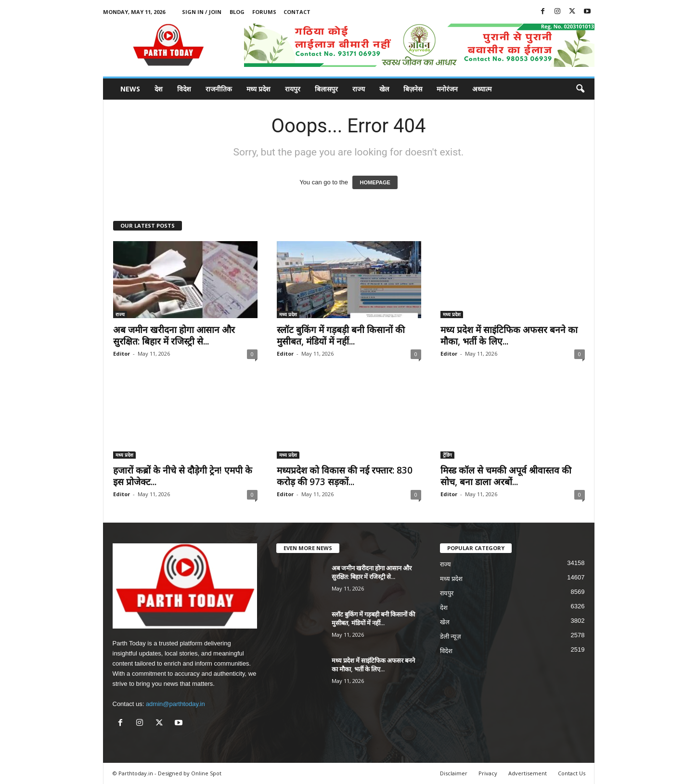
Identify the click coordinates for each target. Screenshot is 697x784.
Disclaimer (454, 773)
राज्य (359, 89)
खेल (384, 89)
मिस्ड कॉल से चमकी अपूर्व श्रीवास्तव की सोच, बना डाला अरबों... (506, 476)
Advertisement (528, 773)
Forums (264, 12)
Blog (237, 12)
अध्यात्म (482, 89)
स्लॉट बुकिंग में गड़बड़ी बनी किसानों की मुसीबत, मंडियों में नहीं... (341, 335)
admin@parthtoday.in (175, 704)
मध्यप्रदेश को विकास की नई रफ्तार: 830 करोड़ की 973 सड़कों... (345, 476)
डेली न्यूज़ (451, 636)
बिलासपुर (326, 89)
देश (159, 89)
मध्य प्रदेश (258, 89)
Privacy (488, 773)
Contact (297, 12)
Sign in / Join (202, 12)
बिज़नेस (413, 89)
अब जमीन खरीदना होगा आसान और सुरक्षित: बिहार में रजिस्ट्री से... (174, 335)
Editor (122, 353)
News (130, 89)
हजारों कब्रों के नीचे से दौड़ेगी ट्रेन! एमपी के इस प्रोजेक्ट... (183, 476)
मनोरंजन (447, 89)
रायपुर (293, 89)
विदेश (184, 89)
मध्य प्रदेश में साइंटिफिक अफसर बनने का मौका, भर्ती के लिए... (509, 335)
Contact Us (572, 773)
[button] (580, 89)
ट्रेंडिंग (447, 455)
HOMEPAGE (375, 182)
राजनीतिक (219, 89)
